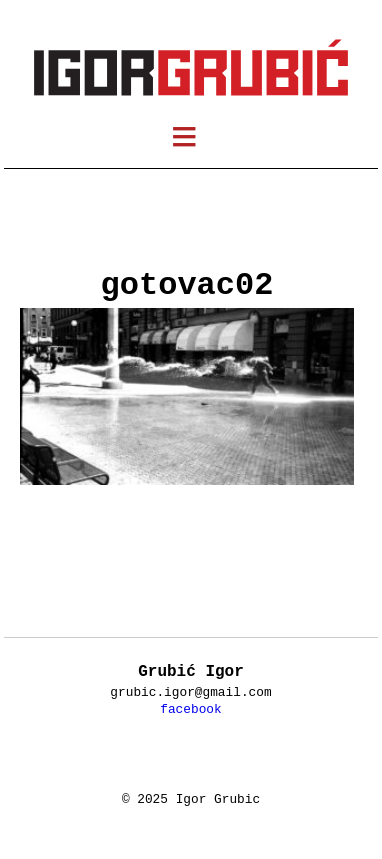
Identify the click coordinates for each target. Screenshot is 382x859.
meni (198, 140)
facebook (190, 709)
